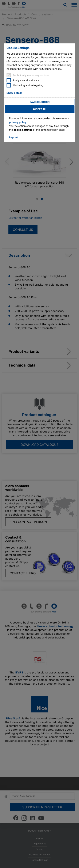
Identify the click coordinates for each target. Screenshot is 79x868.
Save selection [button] (40, 102)
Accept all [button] (40, 109)
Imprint (13, 137)
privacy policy (18, 122)
